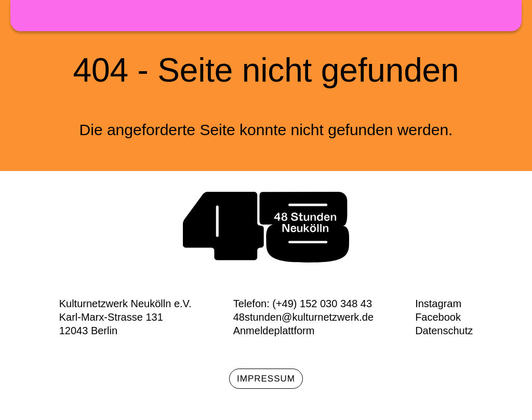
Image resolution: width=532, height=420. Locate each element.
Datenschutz (444, 331)
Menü (506, 18)
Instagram (438, 304)
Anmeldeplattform (274, 331)
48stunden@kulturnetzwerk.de (303, 317)
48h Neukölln (266, 16)
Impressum (266, 379)
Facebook (438, 317)
